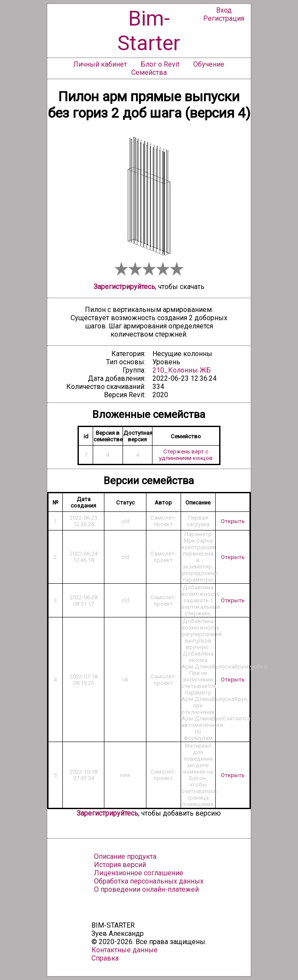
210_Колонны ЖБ (182, 370)
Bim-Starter (149, 31)
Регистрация (224, 18)
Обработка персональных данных (149, 881)
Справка (105, 958)
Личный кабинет (100, 64)
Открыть (233, 521)
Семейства (149, 72)
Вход (224, 10)
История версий (120, 865)
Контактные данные (125, 950)
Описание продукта (125, 856)
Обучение (209, 64)
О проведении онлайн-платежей (146, 889)
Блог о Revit (160, 64)
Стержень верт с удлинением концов (186, 455)
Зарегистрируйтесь (124, 287)
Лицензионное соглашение (139, 873)
